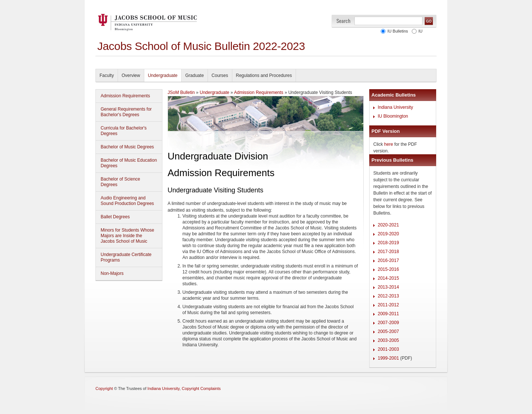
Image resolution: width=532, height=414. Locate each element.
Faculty (107, 75)
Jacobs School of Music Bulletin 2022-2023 (201, 46)
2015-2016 (388, 269)
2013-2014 (388, 287)
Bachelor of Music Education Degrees (129, 163)
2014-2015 (388, 278)
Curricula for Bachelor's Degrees (124, 131)
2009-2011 (388, 314)
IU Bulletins (398, 31)
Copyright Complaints (201, 388)
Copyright (104, 388)
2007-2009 (388, 323)
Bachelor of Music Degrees (127, 147)
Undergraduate (163, 75)
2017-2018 (388, 252)
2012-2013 (388, 296)
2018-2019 (388, 243)
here (388, 144)
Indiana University (395, 107)
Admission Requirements (125, 96)
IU (420, 31)
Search (344, 21)
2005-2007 (388, 331)
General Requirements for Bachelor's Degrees (126, 112)
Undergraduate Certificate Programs (126, 257)
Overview (131, 75)
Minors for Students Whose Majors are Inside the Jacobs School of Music (127, 236)
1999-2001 (388, 358)
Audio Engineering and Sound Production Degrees (127, 201)
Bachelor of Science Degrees (120, 182)
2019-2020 (388, 234)
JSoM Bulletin (181, 92)
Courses (220, 75)
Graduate (195, 75)
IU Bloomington (393, 116)
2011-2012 (388, 305)
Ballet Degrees (115, 217)
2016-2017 (388, 260)
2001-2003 (388, 349)
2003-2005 (388, 340)
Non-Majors (112, 273)
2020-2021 (388, 225)
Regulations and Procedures (264, 75)
